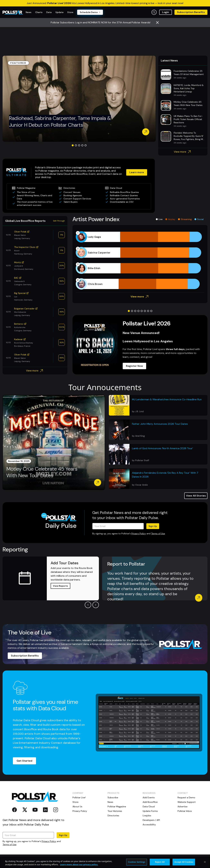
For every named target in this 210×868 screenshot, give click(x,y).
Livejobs (147, 816)
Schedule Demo (90, 12)
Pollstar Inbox (185, 811)
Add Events (149, 798)
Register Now (134, 366)
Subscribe (113, 798)
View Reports (60, 586)
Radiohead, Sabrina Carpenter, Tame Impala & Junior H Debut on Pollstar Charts (60, 122)
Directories (113, 816)
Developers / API (151, 820)
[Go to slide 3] (79, 145)
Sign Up (153, 526)
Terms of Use (158, 534)
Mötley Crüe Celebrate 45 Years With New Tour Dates (42, 472)
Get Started (24, 761)
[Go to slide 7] (148, 311)
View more (183, 152)
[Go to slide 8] (151, 311)
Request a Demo (186, 798)
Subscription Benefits (191, 12)
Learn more (137, 172)
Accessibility (149, 825)
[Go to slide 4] (82, 145)
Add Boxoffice (150, 802)
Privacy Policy (139, 534)
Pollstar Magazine (117, 807)
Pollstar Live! (79, 798)
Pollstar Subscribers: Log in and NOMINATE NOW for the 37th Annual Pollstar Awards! (100, 22)
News (110, 802)
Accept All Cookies (184, 864)
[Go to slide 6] (145, 311)
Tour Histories (115, 811)
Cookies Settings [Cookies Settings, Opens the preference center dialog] (137, 864)
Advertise (183, 807)
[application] (140, 260)
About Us (77, 807)
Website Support (187, 802)
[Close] (205, 864)
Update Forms (150, 811)
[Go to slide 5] (86, 145)
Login (166, 12)
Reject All (160, 864)
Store (75, 802)
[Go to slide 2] (76, 145)
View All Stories (196, 496)
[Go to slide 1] (73, 145)
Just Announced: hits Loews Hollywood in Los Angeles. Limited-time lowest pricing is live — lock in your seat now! (105, 3)
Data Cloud (149, 807)
